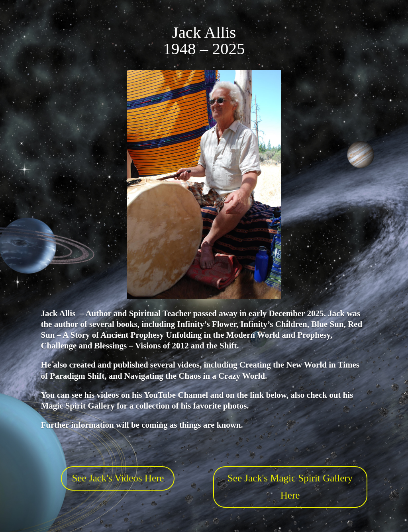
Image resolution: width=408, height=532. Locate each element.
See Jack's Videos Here (118, 478)
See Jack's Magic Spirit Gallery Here (290, 487)
